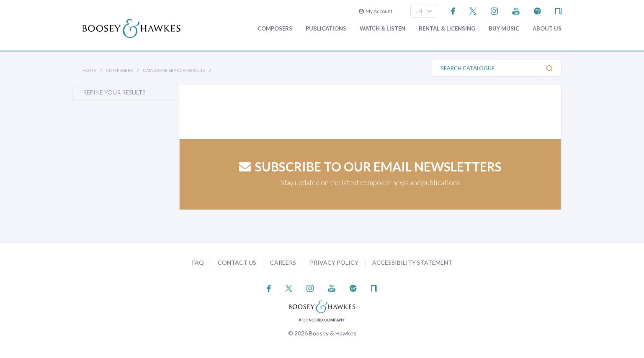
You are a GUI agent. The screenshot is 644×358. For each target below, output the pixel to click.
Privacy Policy (334, 262)
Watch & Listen (383, 29)
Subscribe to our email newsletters (370, 166)
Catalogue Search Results (174, 70)
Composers (275, 29)
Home (89, 70)
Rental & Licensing (447, 29)
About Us (547, 29)
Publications (326, 29)
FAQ (198, 262)
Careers (283, 262)
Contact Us (237, 262)
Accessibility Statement (412, 262)
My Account (376, 11)
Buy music (504, 29)
